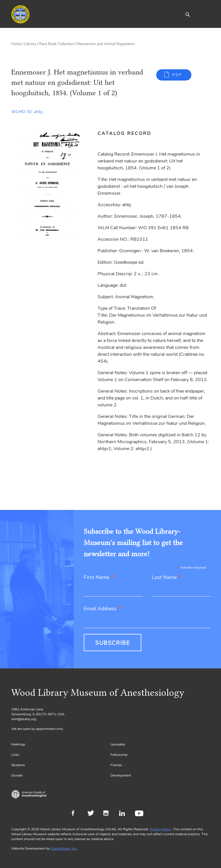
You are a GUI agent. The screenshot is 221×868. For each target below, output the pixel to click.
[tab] (128, 133)
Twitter (93, 814)
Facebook (77, 814)
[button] (188, 14)
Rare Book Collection (56, 44)
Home (16, 44)
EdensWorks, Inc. (64, 848)
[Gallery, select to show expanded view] (48, 191)
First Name (99, 578)
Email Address (103, 609)
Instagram (108, 814)
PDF (177, 75)
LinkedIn (124, 814)
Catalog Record (124, 133)
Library (30, 44)
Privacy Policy (160, 829)
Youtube (140, 814)
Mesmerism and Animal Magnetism (106, 44)
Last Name (167, 578)
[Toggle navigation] (205, 14)
